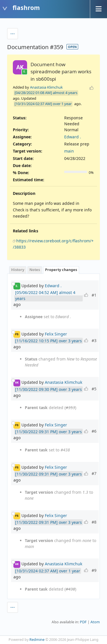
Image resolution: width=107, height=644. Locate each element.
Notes (35, 270)
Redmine (37, 640)
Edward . (73, 137)
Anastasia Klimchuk (46, 87)
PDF (83, 622)
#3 (94, 340)
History (18, 270)
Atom (95, 622)
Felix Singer (56, 334)
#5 (94, 389)
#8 (94, 522)
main (69, 151)
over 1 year (62, 104)
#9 (94, 570)
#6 (94, 431)
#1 (94, 295)
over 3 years (70, 341)
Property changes (61, 270)
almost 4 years (65, 93)
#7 (94, 473)
